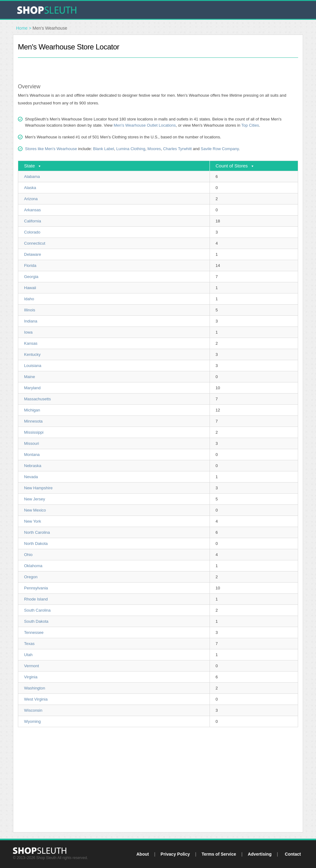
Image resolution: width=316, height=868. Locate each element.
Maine (29, 377)
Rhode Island (36, 599)
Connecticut (35, 243)
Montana (32, 455)
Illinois (30, 310)
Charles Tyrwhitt (177, 149)
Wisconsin (33, 710)
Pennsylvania (36, 588)
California (33, 221)
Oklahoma (33, 566)
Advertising (260, 854)
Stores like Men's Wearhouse (51, 149)
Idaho (29, 299)
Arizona (31, 199)
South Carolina (37, 610)
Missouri (31, 443)
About (143, 854)
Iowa (28, 332)
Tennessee (34, 632)
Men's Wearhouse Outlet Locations (145, 125)
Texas (29, 644)
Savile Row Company (220, 149)
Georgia (31, 277)
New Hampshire (38, 488)
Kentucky (32, 354)
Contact (293, 854)
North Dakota (36, 544)
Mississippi (34, 432)
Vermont (31, 666)
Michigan (32, 410)
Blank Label (103, 149)
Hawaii (30, 288)
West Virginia (36, 699)
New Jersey (35, 499)
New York (33, 521)
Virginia (31, 677)
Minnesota (33, 421)
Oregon (31, 577)
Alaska (30, 188)
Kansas (31, 343)
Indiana (31, 321)
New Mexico (35, 510)
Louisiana (33, 366)
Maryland (32, 388)
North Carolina (37, 532)
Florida (30, 265)
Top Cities (250, 125)
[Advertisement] (158, 67)
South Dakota (36, 621)
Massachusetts (37, 399)
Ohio (28, 555)
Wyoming (32, 721)
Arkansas (32, 210)
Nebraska (33, 466)
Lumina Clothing (131, 149)
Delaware (33, 254)
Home (22, 28)
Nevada (31, 477)
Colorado (32, 232)
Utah (28, 655)
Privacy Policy (175, 854)
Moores (154, 149)
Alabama (32, 177)
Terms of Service (219, 854)
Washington (35, 688)
